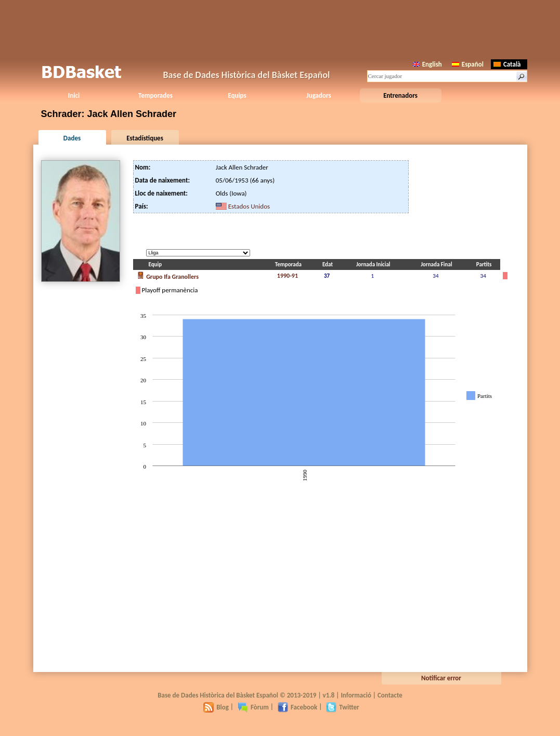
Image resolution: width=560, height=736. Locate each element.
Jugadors (318, 95)
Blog (216, 707)
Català (507, 64)
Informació (356, 695)
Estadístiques (145, 138)
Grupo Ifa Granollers (168, 276)
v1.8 (329, 695)
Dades (72, 138)
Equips (237, 95)
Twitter (342, 707)
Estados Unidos (249, 206)
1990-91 (288, 276)
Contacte (390, 695)
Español (468, 64)
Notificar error (441, 678)
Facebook (297, 707)
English (427, 64)
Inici (74, 95)
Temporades (155, 95)
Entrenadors (400, 95)
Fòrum (253, 707)
